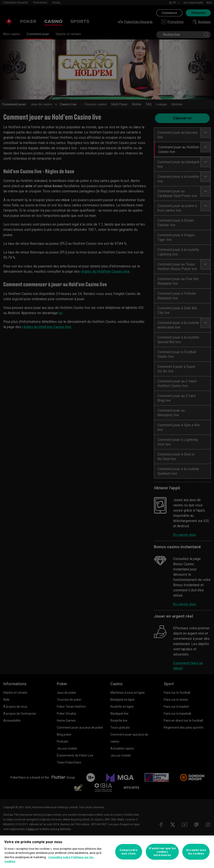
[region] (107, 852)
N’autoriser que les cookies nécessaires (162, 852)
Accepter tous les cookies (196, 852)
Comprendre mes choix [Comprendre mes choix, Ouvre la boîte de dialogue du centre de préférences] (129, 852)
